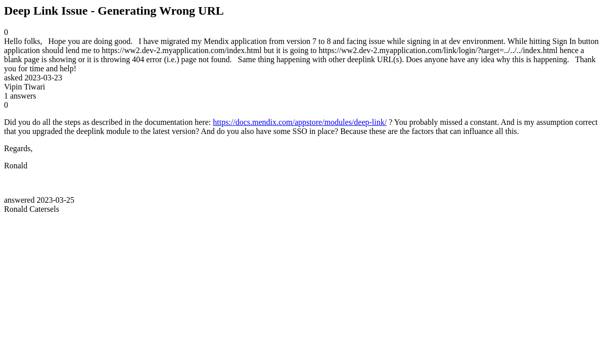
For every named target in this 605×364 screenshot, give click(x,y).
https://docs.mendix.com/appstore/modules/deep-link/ (300, 122)
